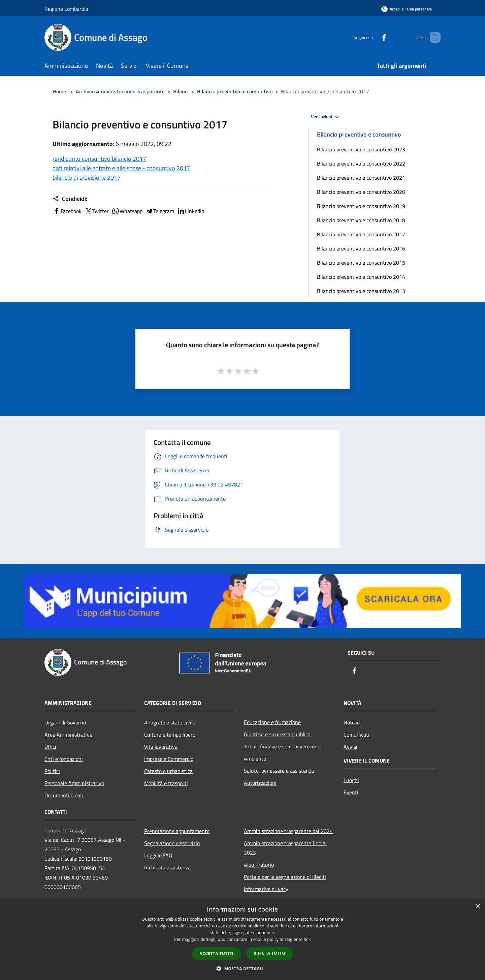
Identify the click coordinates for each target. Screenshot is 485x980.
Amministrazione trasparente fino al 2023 (285, 848)
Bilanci (181, 91)
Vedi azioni (326, 117)
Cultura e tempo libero (170, 735)
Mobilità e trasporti (166, 783)
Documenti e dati (64, 795)
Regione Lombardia (66, 9)
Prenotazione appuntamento (177, 831)
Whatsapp (127, 211)
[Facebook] (373, 37)
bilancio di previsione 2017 (87, 177)
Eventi (351, 792)
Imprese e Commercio (169, 759)
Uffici (50, 747)
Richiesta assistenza (167, 867)
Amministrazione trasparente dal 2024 (288, 831)
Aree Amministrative (68, 735)
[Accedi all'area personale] (407, 9)
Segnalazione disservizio (172, 843)
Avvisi (350, 747)
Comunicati (357, 735)
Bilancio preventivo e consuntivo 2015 (361, 263)
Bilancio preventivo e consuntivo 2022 (361, 164)
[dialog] (243, 940)
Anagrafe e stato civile (170, 722)
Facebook (67, 211)
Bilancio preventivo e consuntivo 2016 (361, 248)
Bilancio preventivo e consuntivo (235, 91)
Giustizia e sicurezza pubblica (277, 734)
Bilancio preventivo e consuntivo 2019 (361, 206)
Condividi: (70, 199)
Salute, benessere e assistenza (279, 771)
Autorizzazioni (260, 783)
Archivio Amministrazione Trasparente (120, 91)
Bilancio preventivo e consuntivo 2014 (361, 277)
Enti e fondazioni (64, 759)
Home (59, 91)
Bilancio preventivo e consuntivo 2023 (361, 149)
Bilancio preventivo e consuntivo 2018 (361, 220)
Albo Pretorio (259, 865)
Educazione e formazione (272, 722)
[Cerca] (432, 37)
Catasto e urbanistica (168, 771)
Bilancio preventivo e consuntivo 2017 (361, 234)
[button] (243, 969)
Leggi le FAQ (158, 855)
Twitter (96, 211)
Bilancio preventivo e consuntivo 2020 (361, 192)
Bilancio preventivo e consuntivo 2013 (361, 291)
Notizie (352, 722)
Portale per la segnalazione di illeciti (285, 877)
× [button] (477, 907)
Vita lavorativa (161, 747)
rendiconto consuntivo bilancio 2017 (99, 159)
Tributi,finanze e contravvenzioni (281, 746)
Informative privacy (266, 889)
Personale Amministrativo (74, 783)
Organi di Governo (65, 722)
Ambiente (255, 759)
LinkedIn (191, 211)
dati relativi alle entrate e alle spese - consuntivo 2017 (121, 168)
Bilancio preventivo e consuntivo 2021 (361, 178)
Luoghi (351, 780)
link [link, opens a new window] (307, 939)
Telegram (160, 211)
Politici (52, 771)
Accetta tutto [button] (217, 954)
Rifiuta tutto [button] (270, 953)
